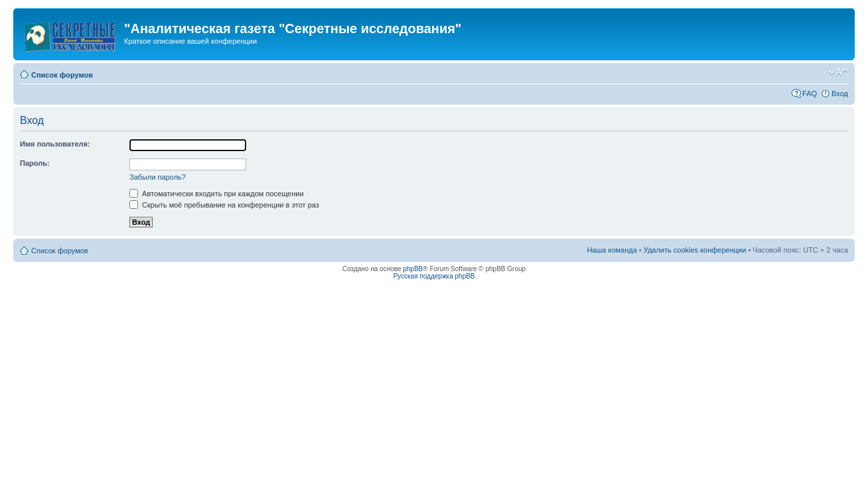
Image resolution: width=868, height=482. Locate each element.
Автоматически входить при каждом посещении (217, 194)
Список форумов (62, 75)
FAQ (810, 93)
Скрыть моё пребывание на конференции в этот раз (224, 205)
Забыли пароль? (158, 177)
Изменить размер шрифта (838, 72)
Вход (840, 93)
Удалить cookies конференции (695, 250)
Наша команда (612, 250)
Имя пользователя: (55, 144)
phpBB (413, 269)
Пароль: (35, 163)
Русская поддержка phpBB (434, 276)
